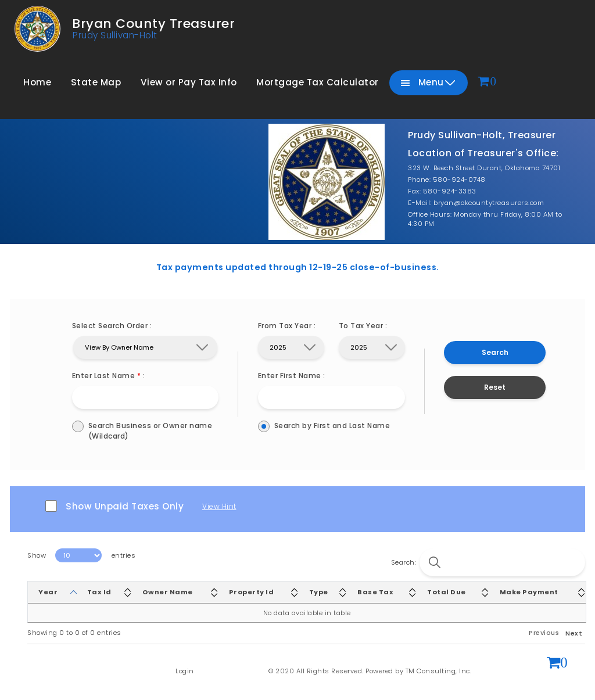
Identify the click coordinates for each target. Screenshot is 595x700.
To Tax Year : (363, 326)
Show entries (81, 555)
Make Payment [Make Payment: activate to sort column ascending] (529, 592)
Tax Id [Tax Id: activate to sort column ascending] (99, 592)
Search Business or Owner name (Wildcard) (146, 431)
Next (574, 633)
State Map (96, 82)
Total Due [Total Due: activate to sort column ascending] (447, 592)
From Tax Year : (287, 326)
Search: (488, 562)
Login (185, 671)
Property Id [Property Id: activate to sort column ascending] (252, 592)
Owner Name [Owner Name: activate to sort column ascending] (168, 592)
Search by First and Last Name (331, 426)
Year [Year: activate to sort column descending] (48, 592)
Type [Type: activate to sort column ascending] (319, 592)
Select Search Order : (112, 326)
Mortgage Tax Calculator (318, 82)
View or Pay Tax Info (189, 82)
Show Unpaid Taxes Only (114, 506)
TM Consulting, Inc (438, 671)
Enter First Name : (292, 376)
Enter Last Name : (109, 376)
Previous (544, 633)
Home (37, 82)
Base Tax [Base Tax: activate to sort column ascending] (375, 592)
